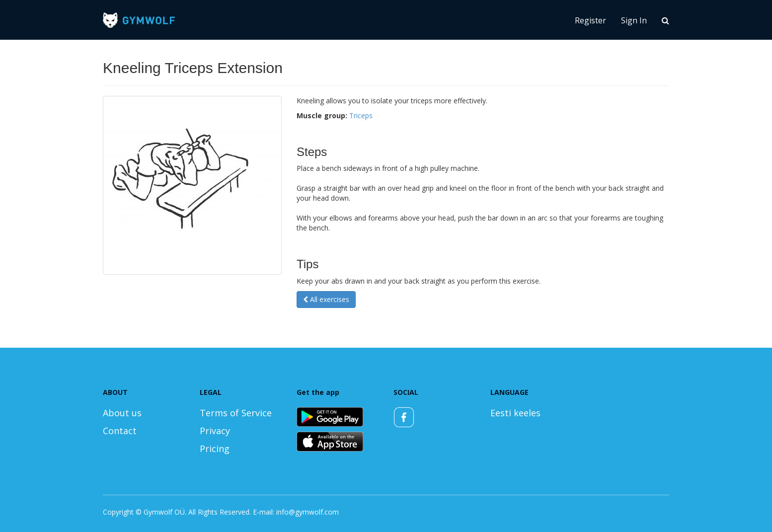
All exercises (326, 299)
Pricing (215, 449)
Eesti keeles (515, 413)
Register (590, 20)
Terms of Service (236, 413)
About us (122, 413)
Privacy (215, 431)
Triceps (361, 115)
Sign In (634, 20)
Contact (120, 431)
